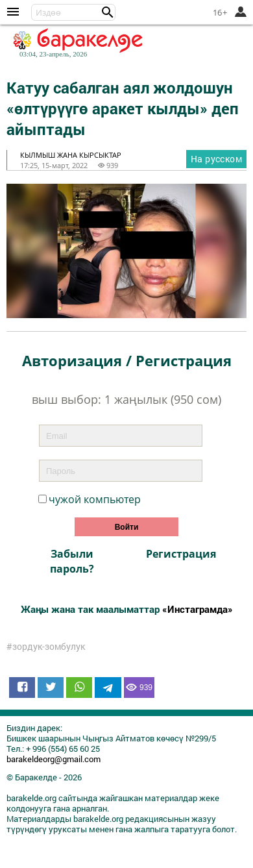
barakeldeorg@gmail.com (54, 759)
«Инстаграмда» (198, 609)
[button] (108, 12)
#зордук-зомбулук (46, 647)
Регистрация (181, 554)
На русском (216, 159)
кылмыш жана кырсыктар (71, 155)
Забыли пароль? (72, 561)
